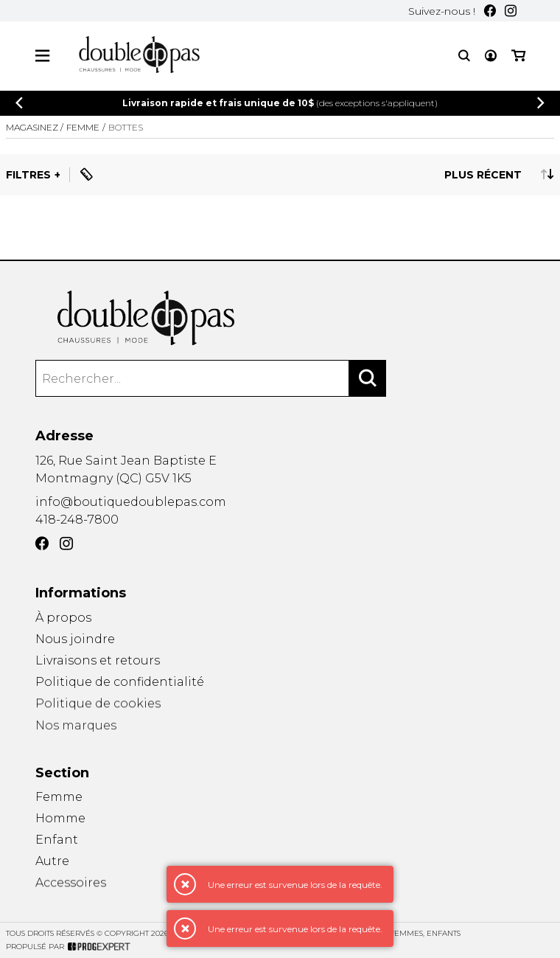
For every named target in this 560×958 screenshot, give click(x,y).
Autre (52, 863)
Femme (59, 797)
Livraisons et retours (98, 661)
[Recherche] (464, 56)
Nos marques (76, 732)
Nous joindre (75, 639)
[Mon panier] (518, 56)
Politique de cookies (98, 707)
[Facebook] (490, 11)
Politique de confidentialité (120, 683)
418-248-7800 (77, 520)
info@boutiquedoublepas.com (131, 502)
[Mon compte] (491, 56)
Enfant (57, 840)
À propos (63, 618)
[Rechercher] (368, 379)
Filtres (28, 175)
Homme (60, 819)
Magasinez (32, 127)
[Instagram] (511, 11)
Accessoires (71, 887)
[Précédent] (19, 103)
